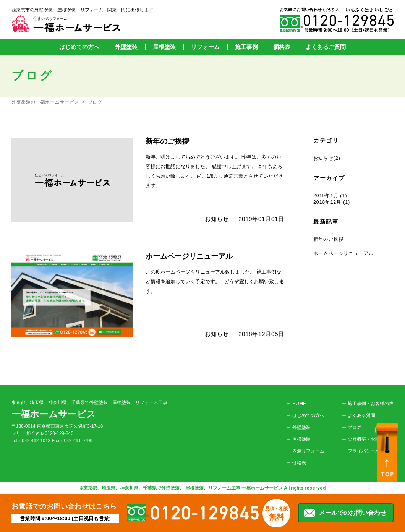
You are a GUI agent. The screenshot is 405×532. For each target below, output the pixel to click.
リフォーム (205, 47)
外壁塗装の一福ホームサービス (45, 102)
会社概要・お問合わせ (371, 439)
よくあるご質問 (326, 47)
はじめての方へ (79, 47)
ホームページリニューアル (343, 253)
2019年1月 (326, 196)
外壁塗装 (126, 47)
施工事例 (246, 47)
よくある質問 (361, 415)
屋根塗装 (164, 47)
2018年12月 (327, 202)
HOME (299, 404)
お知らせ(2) (327, 158)
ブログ (95, 102)
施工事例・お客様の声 (371, 404)
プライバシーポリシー (371, 451)
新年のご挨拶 (328, 239)
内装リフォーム (308, 451)
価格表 (282, 47)
